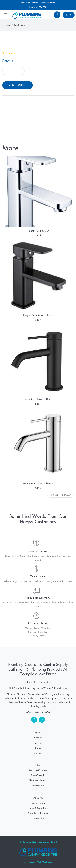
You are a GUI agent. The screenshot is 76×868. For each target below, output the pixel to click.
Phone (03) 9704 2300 (38, 7)
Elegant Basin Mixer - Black (38, 315)
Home (7, 25)
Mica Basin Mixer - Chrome (38, 484)
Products (18, 25)
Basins (38, 743)
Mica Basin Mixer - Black (38, 399)
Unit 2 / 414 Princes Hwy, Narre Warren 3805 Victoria (38, 688)
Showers (38, 753)
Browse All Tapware (61, 495)
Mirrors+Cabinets (38, 770)
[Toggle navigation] (6, 15)
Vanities (38, 738)
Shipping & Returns (38, 813)
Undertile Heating (38, 780)
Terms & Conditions (38, 808)
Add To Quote (18, 85)
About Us (38, 798)
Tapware (38, 733)
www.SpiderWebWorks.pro (38, 862)
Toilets (38, 765)
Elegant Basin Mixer (38, 231)
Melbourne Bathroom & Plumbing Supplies (38, 3)
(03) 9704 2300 (41, 682)
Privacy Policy (38, 803)
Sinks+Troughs (38, 775)
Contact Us (38, 818)
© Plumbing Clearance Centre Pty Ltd (38, 842)
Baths (38, 748)
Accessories (38, 786)
